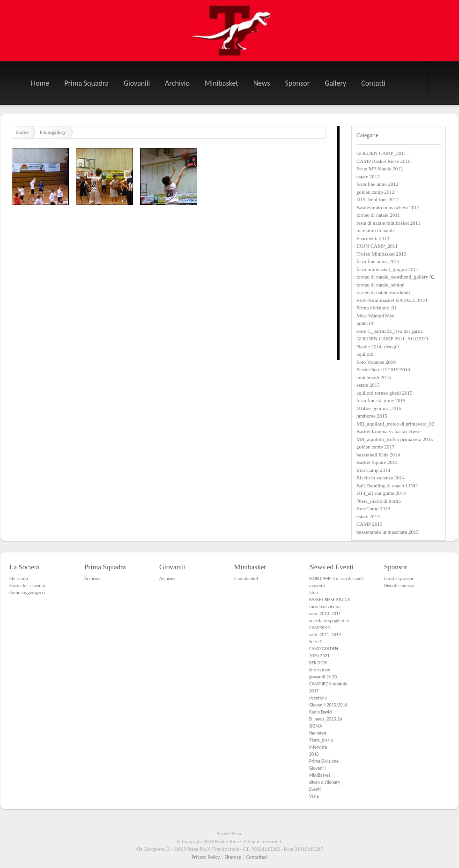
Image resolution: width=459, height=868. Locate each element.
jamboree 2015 (372, 416)
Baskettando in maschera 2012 (388, 207)
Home (40, 83)
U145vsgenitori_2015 (379, 408)
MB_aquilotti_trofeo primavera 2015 (395, 439)
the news (318, 733)
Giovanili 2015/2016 (328, 705)
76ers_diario (321, 740)
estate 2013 (368, 516)
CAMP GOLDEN (324, 649)
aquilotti (365, 354)
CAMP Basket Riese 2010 (383, 161)
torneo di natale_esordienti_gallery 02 (396, 277)
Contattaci (257, 857)
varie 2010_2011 (325, 614)
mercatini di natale (376, 230)
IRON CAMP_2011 (377, 246)
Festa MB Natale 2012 (380, 169)
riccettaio (318, 698)
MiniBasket (320, 775)
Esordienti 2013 (373, 238)
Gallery (335, 83)
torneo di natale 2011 (378, 215)
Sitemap (233, 857)
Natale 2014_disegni (378, 346)
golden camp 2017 (375, 447)
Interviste (318, 747)
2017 (314, 691)
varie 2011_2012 (325, 635)
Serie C (316, 642)
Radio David (320, 712)
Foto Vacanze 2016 (376, 362)
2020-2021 (319, 656)
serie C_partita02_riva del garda (389, 331)
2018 (314, 754)
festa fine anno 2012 (378, 184)
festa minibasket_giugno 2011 (387, 269)
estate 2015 (368, 385)
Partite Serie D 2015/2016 (383, 369)
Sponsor (297, 83)
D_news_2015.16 (326, 719)
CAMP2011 (320, 628)
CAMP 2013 (370, 524)
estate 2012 (368, 177)
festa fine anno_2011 (378, 261)
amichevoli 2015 (374, 377)
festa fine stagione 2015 (381, 400)
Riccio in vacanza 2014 (381, 478)
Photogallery (52, 132)
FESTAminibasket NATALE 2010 (392, 300)
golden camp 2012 (375, 192)
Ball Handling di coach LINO (387, 485)
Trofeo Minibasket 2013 (381, 254)
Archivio (177, 83)
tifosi (314, 592)
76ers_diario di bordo (379, 501)
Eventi (315, 789)
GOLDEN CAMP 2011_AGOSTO (392, 338)
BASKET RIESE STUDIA (330, 600)
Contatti (373, 83)
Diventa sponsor (400, 585)
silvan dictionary (325, 782)
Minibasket (222, 83)
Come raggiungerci (27, 592)
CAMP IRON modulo (328, 684)
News (262, 83)
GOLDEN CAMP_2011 (381, 153)
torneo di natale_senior (380, 285)
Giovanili (137, 83)
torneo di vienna (325, 607)
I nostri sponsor (399, 578)
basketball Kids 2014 (378, 455)
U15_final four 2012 (378, 199)
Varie (314, 796)
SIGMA (316, 726)
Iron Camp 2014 (373, 470)
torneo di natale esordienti (383, 292)
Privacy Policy (206, 857)
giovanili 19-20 (323, 677)
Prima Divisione (324, 761)
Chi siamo (19, 578)
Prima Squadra (86, 83)
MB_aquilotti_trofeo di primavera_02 (395, 424)
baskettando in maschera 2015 (388, 532)
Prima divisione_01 (377, 308)
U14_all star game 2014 (381, 493)
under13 (365, 323)
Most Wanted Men (375, 316)
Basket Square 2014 (377, 462)
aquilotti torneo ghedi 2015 (384, 393)
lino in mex (319, 670)
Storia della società (27, 585)
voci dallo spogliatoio (329, 621)
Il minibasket (246, 578)
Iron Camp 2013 (373, 508)
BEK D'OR (318, 663)
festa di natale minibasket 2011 (388, 223)
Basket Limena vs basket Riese (389, 431)
